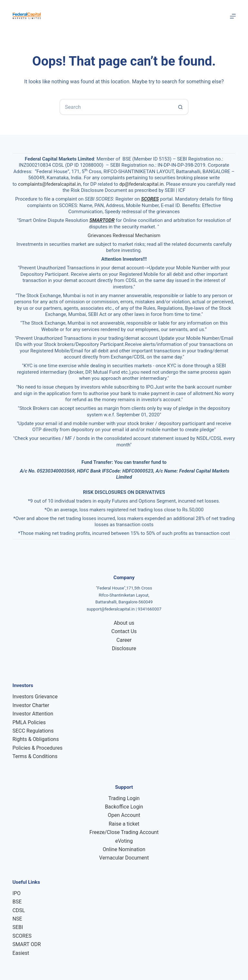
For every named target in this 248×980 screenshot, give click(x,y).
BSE (17, 902)
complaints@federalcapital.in (50, 184)
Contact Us (124, 631)
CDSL (19, 910)
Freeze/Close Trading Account (124, 832)
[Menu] (233, 16)
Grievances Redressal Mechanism (124, 235)
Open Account (124, 815)
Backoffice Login (124, 807)
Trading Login (124, 798)
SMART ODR (26, 944)
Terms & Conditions (35, 756)
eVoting (124, 841)
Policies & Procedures (37, 748)
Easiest (21, 953)
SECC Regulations (33, 731)
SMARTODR (102, 220)
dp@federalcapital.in (141, 184)
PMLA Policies (29, 722)
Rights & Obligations (36, 739)
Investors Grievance (35, 697)
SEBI (18, 927)
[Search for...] (116, 107)
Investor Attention (33, 714)
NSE (17, 919)
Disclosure (124, 648)
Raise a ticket (124, 824)
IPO (16, 893)
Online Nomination (124, 849)
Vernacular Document (124, 858)
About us (124, 623)
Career (124, 640)
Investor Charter (31, 705)
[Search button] (181, 107)
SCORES (22, 936)
